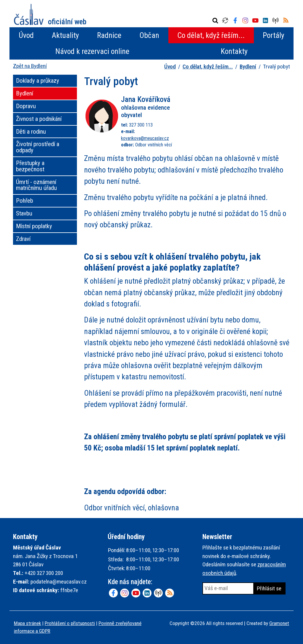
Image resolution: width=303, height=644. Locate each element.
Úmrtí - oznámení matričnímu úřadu (36, 185)
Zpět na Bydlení (30, 66)
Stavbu (24, 213)
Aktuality (65, 35)
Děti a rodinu (31, 132)
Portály (274, 35)
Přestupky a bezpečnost (30, 166)
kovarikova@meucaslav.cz (145, 138)
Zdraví (23, 239)
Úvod (26, 35)
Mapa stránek (28, 623)
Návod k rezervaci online (92, 51)
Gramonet (279, 623)
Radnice (109, 35)
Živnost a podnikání (39, 119)
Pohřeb (25, 201)
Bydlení (248, 67)
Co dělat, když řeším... (211, 35)
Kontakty (234, 51)
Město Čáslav (50, 14)
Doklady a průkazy (38, 81)
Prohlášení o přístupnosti (70, 623)
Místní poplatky (34, 226)
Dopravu (26, 106)
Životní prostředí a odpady (38, 147)
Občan (149, 35)
